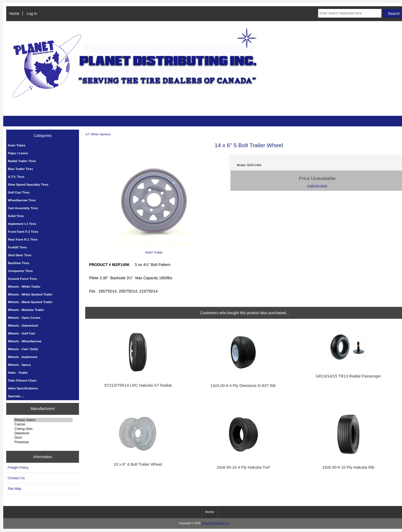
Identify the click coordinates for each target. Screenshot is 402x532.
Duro (43, 438)
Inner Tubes (17, 145)
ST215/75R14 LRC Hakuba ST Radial (138, 385)
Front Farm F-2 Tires (23, 231)
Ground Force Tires (22, 279)
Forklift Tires (17, 247)
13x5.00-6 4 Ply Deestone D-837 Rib (243, 386)
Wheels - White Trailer (24, 286)
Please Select (43, 420)
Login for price (317, 185)
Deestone (43, 433)
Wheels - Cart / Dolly (23, 349)
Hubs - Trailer (18, 372)
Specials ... (16, 396)
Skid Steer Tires (20, 255)
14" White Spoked (98, 134)
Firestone (43, 442)
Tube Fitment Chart (22, 380)
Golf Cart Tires (19, 192)
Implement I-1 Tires (22, 224)
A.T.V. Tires (16, 177)
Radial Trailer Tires (22, 161)
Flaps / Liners (18, 153)
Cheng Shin (43, 429)
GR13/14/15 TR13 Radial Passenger (348, 376)
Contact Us (16, 478)
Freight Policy (18, 467)
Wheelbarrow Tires (22, 200)
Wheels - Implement (23, 357)
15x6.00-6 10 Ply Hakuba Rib (348, 467)
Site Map (14, 489)
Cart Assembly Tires (23, 208)
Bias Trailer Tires (20, 169)
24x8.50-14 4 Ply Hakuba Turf (243, 467)
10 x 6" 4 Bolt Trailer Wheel (138, 464)
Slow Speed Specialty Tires (28, 184)
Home (14, 14)
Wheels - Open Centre (24, 318)
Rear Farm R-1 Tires (23, 239)
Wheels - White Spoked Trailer (30, 294)
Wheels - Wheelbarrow (25, 341)
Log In (32, 14)
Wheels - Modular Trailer (26, 310)
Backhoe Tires (19, 263)
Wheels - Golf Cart (22, 333)
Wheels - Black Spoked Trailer (30, 302)
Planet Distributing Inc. (216, 523)
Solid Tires (16, 216)
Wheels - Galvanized (23, 325)
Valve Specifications (23, 388)
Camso (43, 424)
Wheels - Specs (19, 365)
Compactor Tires (20, 271)
